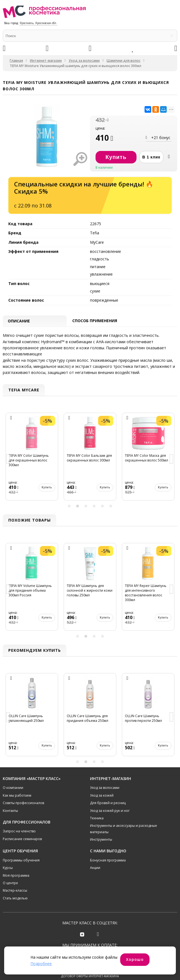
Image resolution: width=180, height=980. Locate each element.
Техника (97, 824)
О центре (10, 889)
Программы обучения (21, 867)
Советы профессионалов (23, 809)
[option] (32, 466)
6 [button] (111, 512)
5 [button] (102, 512)
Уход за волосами (84, 61)
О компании (13, 794)
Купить (47, 494)
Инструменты (101, 846)
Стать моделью (15, 905)
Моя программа (16, 882)
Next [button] (172, 465)
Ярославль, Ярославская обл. (38, 23)
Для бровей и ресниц (108, 809)
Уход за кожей (102, 802)
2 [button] (78, 512)
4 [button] (94, 512)
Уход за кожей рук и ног (110, 817)
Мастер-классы (15, 897)
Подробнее (41, 964)
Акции (95, 874)
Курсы (8, 874)
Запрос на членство (19, 837)
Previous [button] (8, 465)
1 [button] (69, 512)
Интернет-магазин (46, 61)
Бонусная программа (108, 867)
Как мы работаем (17, 802)
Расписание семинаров (22, 845)
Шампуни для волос (124, 61)
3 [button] (86, 512)
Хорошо (135, 959)
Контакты (10, 817)
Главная (16, 61)
